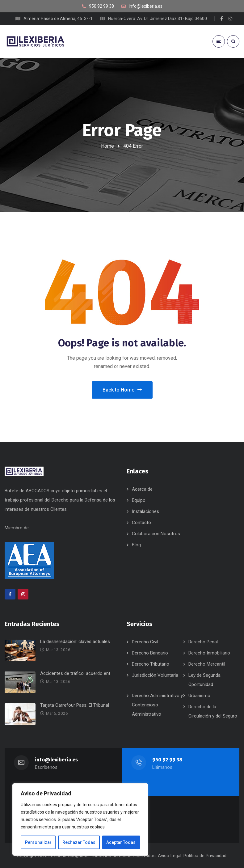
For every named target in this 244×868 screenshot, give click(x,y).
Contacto (141, 523)
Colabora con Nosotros (156, 534)
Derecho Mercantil (207, 664)
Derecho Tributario (151, 664)
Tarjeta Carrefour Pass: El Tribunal (75, 705)
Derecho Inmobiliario (209, 653)
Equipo (139, 500)
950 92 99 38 (167, 760)
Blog (136, 545)
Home (107, 146)
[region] (80, 819)
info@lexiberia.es (56, 760)
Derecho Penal (203, 642)
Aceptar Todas (121, 842)
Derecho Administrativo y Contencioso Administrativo (157, 705)
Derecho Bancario (150, 653)
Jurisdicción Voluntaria (155, 675)
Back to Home (122, 390)
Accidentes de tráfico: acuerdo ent (75, 673)
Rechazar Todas (79, 842)
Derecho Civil (145, 642)
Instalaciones (145, 511)
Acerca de (142, 489)
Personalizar (38, 842)
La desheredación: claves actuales (75, 641)
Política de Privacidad (205, 856)
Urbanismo (199, 696)
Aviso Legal (170, 856)
